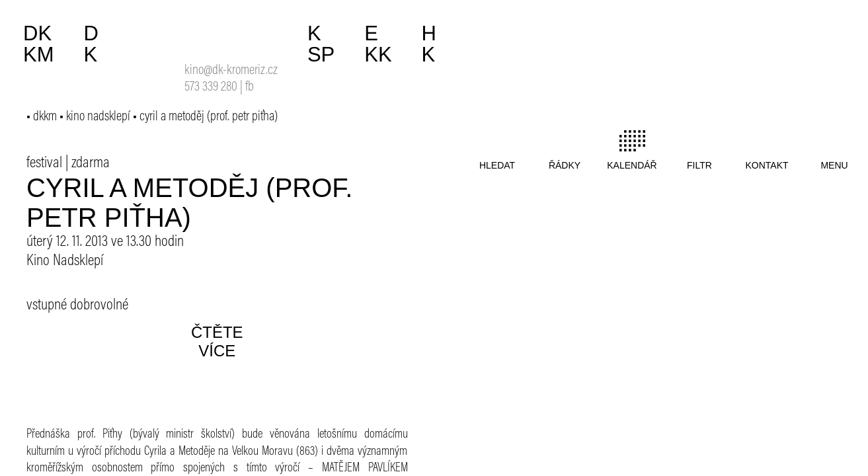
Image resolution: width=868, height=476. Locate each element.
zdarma (91, 163)
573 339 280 (211, 88)
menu (834, 165)
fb (250, 88)
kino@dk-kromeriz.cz (231, 71)
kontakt (767, 165)
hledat (497, 165)
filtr (699, 165)
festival (44, 163)
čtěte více (217, 341)
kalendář (632, 165)
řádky (565, 165)
